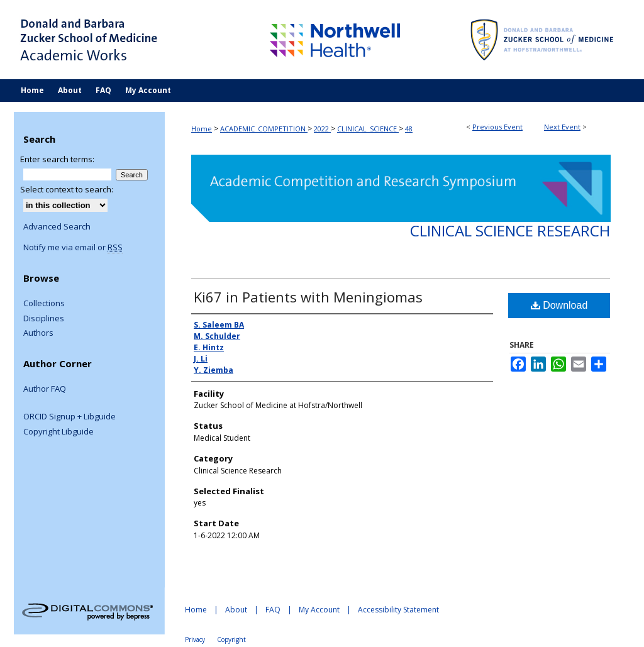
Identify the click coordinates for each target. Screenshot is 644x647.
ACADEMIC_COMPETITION (264, 129)
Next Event (562, 127)
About (236, 610)
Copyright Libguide (58, 432)
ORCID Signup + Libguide (69, 417)
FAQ (273, 610)
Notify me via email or (73, 248)
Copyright (231, 639)
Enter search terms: (57, 159)
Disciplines (44, 319)
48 (409, 129)
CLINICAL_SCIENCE (368, 129)
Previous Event (497, 127)
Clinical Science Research (510, 230)
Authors (38, 333)
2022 (322, 129)
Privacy (195, 639)
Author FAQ (45, 389)
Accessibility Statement (398, 610)
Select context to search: (67, 189)
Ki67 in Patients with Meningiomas (308, 297)
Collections (44, 304)
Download (559, 305)
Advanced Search (57, 226)
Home (202, 129)
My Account (319, 610)
